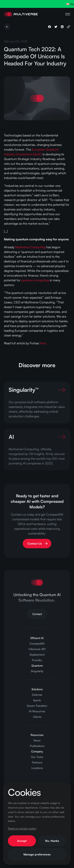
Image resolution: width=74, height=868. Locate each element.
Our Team (37, 757)
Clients (37, 717)
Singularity (37, 671)
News (37, 740)
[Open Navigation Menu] (68, 14)
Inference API (37, 649)
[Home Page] (21, 14)
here (43, 343)
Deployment (37, 654)
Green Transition (37, 706)
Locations (37, 768)
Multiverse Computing (30, 247)
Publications (37, 746)
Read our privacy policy (22, 828)
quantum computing (35, 280)
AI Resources (37, 711)
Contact (37, 614)
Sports (37, 700)
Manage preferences (37, 854)
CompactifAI (37, 643)
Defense (37, 695)
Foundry (37, 660)
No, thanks (52, 841)
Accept (22, 841)
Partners (37, 762)
